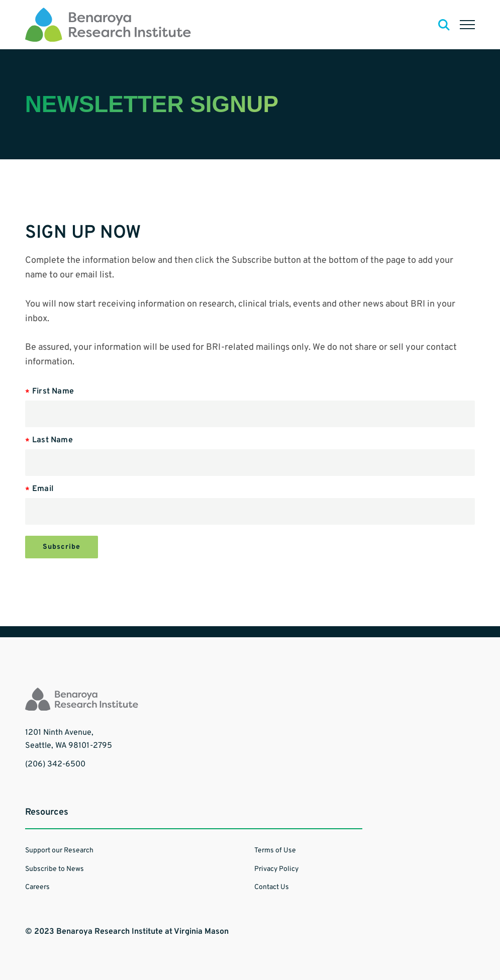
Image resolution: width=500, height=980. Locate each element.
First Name (53, 391)
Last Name (53, 440)
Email (43, 489)
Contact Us (272, 887)
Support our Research (59, 851)
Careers (37, 887)
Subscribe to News (55, 869)
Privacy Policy (276, 869)
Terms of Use (275, 851)
